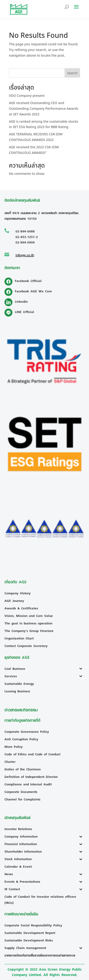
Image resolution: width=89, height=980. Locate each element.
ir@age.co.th (25, 255)
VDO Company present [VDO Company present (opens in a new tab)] (27, 96)
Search (72, 73)
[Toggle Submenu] (82, 669)
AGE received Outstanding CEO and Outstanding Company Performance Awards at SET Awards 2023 (44, 109)
